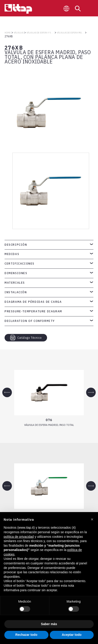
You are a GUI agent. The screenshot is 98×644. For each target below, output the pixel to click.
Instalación (16, 292)
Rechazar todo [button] (26, 635)
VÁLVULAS (19, 33)
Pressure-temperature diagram (33, 311)
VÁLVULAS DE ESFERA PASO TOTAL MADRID (71, 33)
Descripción (16, 245)
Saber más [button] (49, 624)
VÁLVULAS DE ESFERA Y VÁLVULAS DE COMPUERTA (40, 33)
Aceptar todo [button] (72, 635)
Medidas (12, 254)
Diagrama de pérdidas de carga (33, 302)
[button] (92, 519)
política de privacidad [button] (19, 537)
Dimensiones (16, 273)
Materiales (15, 283)
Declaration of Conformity (30, 321)
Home (8, 33)
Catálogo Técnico (26, 338)
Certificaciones (20, 264)
